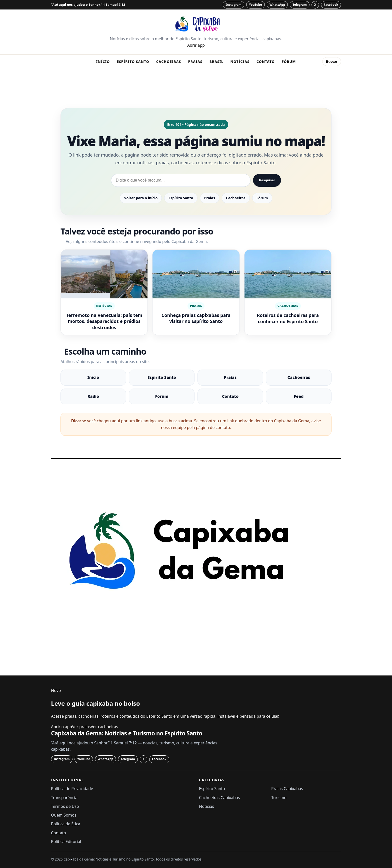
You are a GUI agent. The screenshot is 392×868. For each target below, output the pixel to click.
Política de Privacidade (72, 789)
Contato (266, 62)
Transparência (64, 798)
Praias (195, 62)
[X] (315, 5)
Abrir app (196, 45)
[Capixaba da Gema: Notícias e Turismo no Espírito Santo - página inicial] (196, 24)
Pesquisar (267, 180)
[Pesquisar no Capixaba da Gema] (181, 180)
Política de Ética (66, 824)
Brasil (216, 62)
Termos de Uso (65, 806)
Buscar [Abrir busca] (332, 62)
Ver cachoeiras (104, 727)
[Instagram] (233, 5)
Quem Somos (64, 815)
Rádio (93, 396)
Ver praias (81, 727)
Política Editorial (66, 842)
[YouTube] (255, 5)
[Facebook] (331, 5)
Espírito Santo (133, 62)
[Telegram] (300, 5)
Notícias (240, 62)
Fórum (289, 62)
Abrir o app (61, 727)
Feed (299, 396)
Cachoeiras (169, 62)
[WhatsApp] (277, 5)
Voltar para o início (141, 198)
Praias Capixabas (287, 789)
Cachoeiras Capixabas (219, 798)
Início (103, 62)
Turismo (279, 798)
